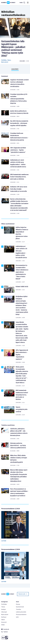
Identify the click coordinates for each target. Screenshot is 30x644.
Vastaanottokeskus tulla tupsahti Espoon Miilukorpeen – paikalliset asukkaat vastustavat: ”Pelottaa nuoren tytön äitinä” (13, 49)
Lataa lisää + (15, 69)
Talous (9, 60)
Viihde (3, 625)
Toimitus (18, 609)
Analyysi (4, 609)
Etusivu (18, 604)
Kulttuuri (4, 617)
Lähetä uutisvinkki (21, 612)
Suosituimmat (20, 607)
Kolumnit (4, 622)
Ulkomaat (4, 612)
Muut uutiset (5, 62)
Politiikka (4, 60)
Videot (3, 620)
